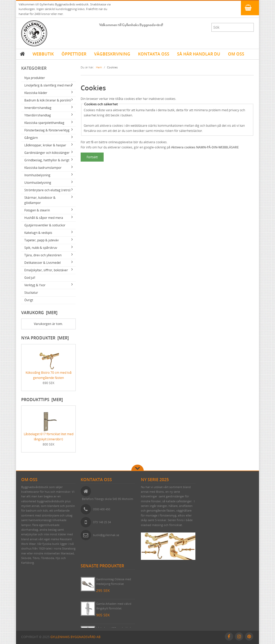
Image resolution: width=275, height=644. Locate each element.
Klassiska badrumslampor (43, 168)
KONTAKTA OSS (154, 54)
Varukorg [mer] (39, 313)
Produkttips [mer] (42, 400)
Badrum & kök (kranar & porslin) (48, 100)
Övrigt (29, 300)
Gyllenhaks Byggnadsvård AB (75, 637)
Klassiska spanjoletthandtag (44, 123)
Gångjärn (31, 138)
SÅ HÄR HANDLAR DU (199, 54)
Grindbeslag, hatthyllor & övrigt (47, 160)
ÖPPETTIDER (74, 54)
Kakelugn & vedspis (38, 233)
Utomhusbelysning (38, 183)
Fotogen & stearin (37, 210)
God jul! (30, 278)
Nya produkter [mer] (45, 338)
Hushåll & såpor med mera (44, 218)
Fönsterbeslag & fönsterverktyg (47, 130)
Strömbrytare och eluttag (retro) (47, 190)
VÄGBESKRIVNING (112, 54)
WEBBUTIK (43, 54)
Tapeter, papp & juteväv (41, 240)
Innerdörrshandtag (38, 108)
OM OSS (236, 54)
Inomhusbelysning (37, 175)
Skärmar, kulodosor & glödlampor (40, 200)
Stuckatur (31, 293)
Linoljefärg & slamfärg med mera (48, 85)
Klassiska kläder (36, 93)
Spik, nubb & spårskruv (41, 248)
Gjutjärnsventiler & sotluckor (45, 225)
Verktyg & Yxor (35, 285)
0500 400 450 (102, 509)
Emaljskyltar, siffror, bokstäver (46, 270)
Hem (99, 67)
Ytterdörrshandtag (38, 115)
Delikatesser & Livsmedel (43, 263)
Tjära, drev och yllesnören (43, 255)
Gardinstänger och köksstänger (47, 153)
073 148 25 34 (102, 522)
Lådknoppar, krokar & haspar (45, 145)
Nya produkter (35, 78)
